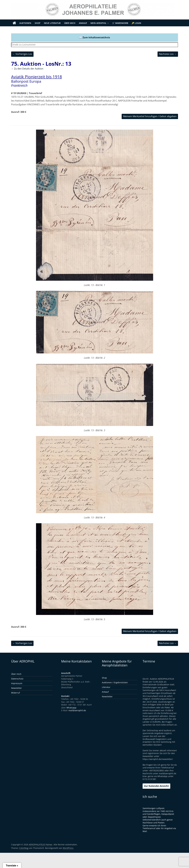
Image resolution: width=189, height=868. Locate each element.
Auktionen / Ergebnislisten (115, 682)
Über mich (70, 23)
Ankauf (83, 23)
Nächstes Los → (168, 54)
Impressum (17, 683)
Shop (38, 23)
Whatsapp (71, 708)
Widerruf (16, 693)
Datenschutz (17, 679)
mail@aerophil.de (77, 710)
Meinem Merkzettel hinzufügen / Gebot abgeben (150, 116)
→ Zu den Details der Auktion (27, 69)
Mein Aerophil (98, 23)
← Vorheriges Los (22, 54)
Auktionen (25, 23)
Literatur (106, 687)
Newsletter (16, 688)
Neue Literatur (52, 23)
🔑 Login (136, 23)
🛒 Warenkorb (120, 23)
